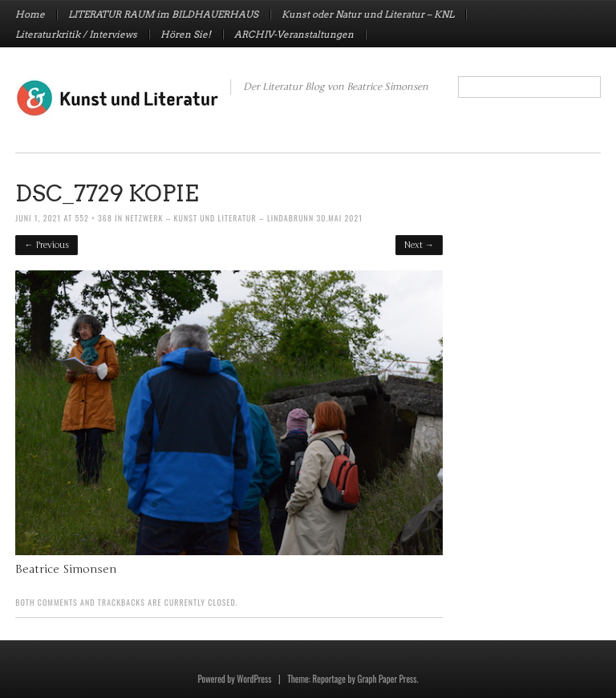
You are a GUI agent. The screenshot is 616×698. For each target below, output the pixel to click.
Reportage (329, 679)
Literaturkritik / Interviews (76, 34)
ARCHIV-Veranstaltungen (294, 34)
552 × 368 (93, 218)
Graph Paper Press (387, 679)
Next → (419, 245)
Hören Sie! (186, 34)
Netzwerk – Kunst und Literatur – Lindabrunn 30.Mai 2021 (244, 218)
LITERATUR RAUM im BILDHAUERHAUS (163, 14)
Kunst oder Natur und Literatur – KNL (368, 14)
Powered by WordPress (234, 679)
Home (30, 14)
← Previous (47, 245)
